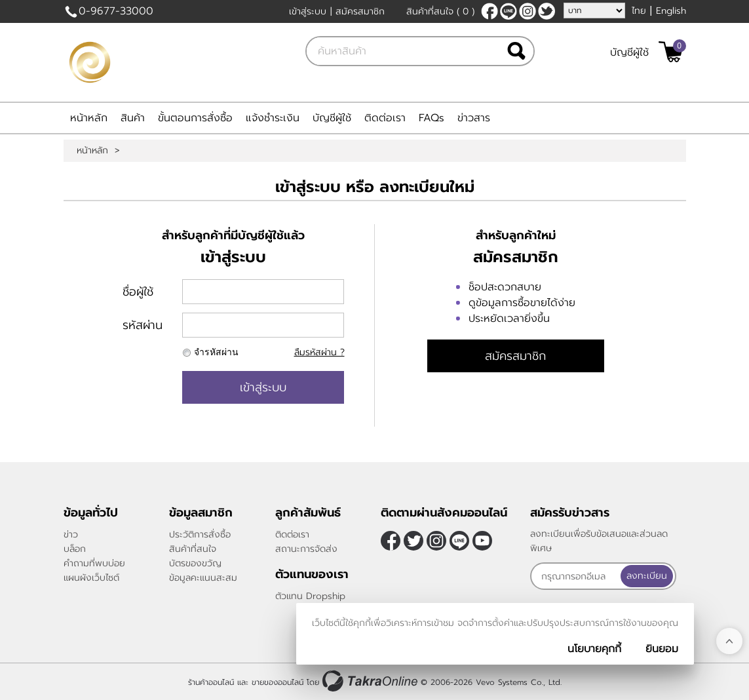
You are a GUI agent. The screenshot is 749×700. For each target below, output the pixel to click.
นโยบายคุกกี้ (594, 649)
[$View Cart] (671, 52)
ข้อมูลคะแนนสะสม (203, 578)
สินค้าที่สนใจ (440, 11)
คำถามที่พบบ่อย (94, 563)
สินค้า (133, 118)
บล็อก (75, 549)
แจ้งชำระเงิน (273, 118)
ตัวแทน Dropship (310, 596)
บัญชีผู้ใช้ (629, 52)
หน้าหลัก (89, 118)
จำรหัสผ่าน (216, 352)
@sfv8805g (509, 11)
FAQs (432, 118)
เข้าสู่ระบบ (308, 11)
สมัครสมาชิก (360, 11)
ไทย (639, 11)
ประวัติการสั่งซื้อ (200, 535)
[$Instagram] (528, 11)
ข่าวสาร (474, 118)
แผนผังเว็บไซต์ (91, 578)
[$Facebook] (490, 11)
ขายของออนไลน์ (278, 682)
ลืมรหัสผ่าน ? (319, 352)
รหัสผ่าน (143, 325)
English (671, 11)
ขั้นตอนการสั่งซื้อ (195, 118)
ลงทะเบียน (647, 576)
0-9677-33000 (116, 11)
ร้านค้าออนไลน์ (211, 682)
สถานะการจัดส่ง (306, 549)
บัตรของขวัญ (195, 563)
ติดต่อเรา (385, 118)
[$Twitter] (547, 11)
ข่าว (71, 535)
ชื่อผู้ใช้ (138, 292)
